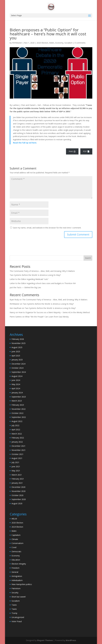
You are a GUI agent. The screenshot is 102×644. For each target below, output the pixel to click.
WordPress (71, 640)
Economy (59, 43)
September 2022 (19, 417)
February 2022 (18, 438)
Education (16, 560)
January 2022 (17, 442)
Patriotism (16, 588)
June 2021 (16, 466)
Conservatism (17, 543)
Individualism (17, 580)
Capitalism (16, 535)
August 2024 (17, 376)
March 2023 (17, 401)
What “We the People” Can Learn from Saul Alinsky (47, 317)
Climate (15, 539)
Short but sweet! (19, 597)
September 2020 (19, 499)
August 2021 (17, 458)
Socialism (68, 43)
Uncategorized (18, 617)
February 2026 (18, 339)
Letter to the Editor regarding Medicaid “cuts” (29, 279)
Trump (14, 613)
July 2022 (15, 425)
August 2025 (17, 347)
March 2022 (17, 434)
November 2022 (19, 409)
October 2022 (17, 413)
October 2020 (17, 495)
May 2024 (16, 384)
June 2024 (16, 380)
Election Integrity (19, 564)
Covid (14, 547)
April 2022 (16, 430)
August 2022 (17, 421)
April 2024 (16, 388)
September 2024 (19, 372)
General (15, 572)
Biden (52, 43)
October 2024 (17, 368)
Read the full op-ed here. (25, 143)
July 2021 (15, 462)
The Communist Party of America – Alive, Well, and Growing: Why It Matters (42, 271)
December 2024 (18, 364)
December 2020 (18, 487)
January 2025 (17, 360)
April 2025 (16, 356)
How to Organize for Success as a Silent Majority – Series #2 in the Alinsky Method (54, 312)
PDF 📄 (86, 151)
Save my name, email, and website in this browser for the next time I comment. (47, 228)
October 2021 (17, 454)
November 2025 (19, 343)
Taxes (14, 605)
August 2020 (17, 503)
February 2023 (18, 405)
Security (15, 593)
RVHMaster (17, 43)
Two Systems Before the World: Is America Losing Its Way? (35, 275)
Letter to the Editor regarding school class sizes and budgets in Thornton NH (43, 283)
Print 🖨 (72, 151)
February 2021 (18, 479)
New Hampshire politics (22, 584)
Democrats (16, 551)
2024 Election (17, 527)
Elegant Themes (45, 640)
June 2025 (16, 351)
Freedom (15, 568)
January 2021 (17, 483)
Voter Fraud (17, 621)
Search (88, 258)
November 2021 (19, 450)
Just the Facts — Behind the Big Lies (25, 287)
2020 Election (42, 43)
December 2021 (18, 446)
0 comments (80, 43)
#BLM (14, 519)
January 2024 (17, 393)
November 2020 (19, 491)
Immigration (17, 576)
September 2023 (19, 397)
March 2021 (17, 475)
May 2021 (16, 471)
